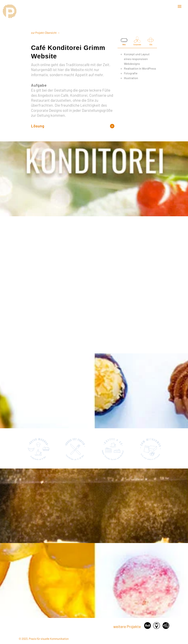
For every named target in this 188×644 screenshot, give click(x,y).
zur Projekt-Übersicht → (45, 33)
